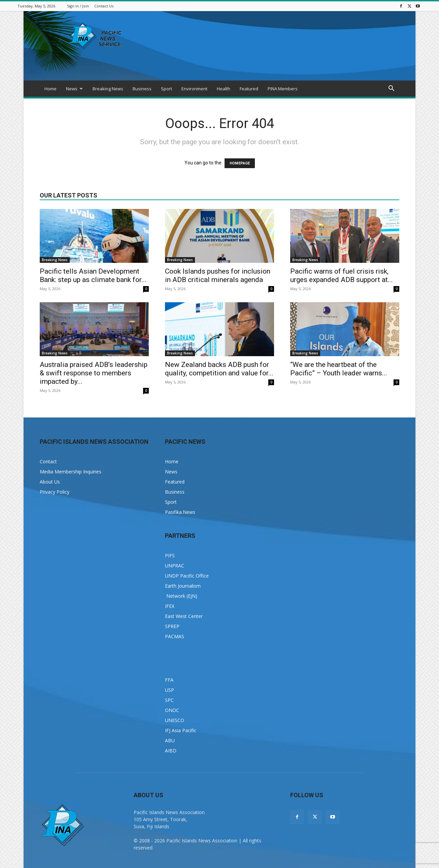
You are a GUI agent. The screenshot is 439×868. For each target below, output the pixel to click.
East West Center (184, 616)
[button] (391, 89)
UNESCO (175, 720)
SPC (169, 700)
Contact (48, 461)
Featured (249, 89)
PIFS (170, 555)
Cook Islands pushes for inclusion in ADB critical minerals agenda (218, 275)
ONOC (172, 710)
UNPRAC (175, 566)
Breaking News (108, 89)
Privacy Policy (55, 492)
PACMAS (175, 636)
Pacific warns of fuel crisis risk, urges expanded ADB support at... (342, 275)
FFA (169, 680)
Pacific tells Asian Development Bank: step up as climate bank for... (93, 275)
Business (142, 89)
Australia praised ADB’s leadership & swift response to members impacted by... (94, 373)
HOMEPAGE (240, 163)
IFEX (170, 606)
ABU (170, 740)
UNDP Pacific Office (187, 576)
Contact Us (104, 6)
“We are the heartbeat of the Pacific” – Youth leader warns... (339, 369)
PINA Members (283, 89)
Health (224, 89)
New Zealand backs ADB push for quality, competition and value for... (219, 369)
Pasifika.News (180, 512)
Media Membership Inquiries (71, 472)
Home (50, 89)
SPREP (172, 626)
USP (170, 690)
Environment (194, 89)
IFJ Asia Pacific (181, 730)
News (74, 89)
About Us (50, 482)
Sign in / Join (78, 6)
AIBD (171, 751)
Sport (166, 89)
